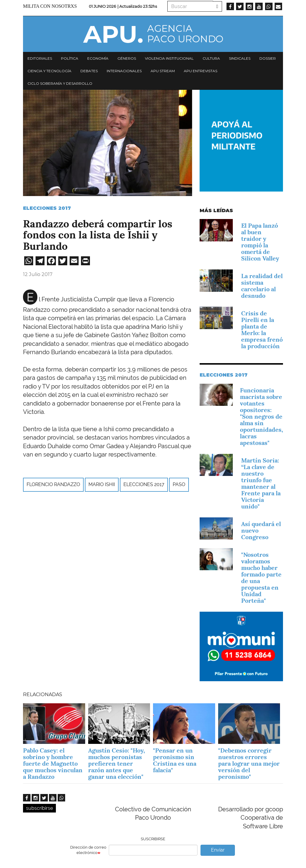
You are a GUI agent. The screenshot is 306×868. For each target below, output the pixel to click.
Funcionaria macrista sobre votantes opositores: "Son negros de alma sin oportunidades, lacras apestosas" (261, 417)
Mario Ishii (102, 484)
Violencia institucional (169, 58)
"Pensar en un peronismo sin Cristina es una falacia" (175, 760)
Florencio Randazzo (53, 484)
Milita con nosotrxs (50, 6)
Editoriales (40, 58)
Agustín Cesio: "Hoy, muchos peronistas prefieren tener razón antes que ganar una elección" (117, 764)
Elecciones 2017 (47, 208)
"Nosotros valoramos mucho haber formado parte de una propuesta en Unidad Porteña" (261, 578)
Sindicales (240, 58)
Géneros (127, 58)
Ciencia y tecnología (49, 71)
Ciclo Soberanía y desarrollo (60, 83)
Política (70, 58)
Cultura (211, 58)
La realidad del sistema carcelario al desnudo (262, 286)
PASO (179, 484)
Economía (98, 58)
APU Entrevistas (201, 71)
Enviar (218, 850)
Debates (89, 71)
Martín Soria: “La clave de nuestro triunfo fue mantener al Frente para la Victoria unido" (261, 483)
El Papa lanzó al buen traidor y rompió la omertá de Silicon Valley (260, 242)
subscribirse (39, 808)
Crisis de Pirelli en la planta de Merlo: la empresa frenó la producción (262, 330)
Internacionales (124, 71)
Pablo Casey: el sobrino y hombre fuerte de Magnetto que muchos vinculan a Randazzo (53, 764)
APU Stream (163, 71)
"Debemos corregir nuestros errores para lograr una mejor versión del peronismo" (249, 764)
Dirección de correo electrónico (88, 850)
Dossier (268, 58)
